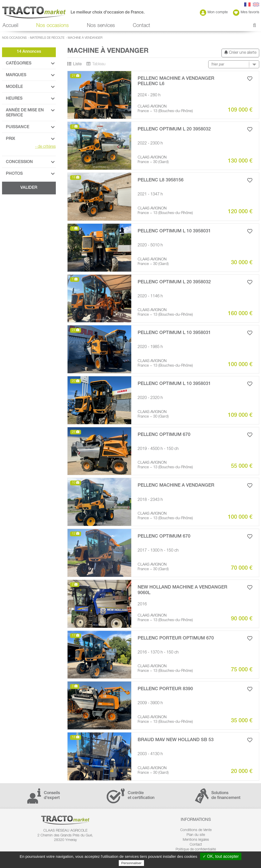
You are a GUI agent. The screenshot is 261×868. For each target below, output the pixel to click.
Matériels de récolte (47, 38)
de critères (45, 147)
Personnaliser (132, 863)
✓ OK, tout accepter (221, 856)
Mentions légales (196, 840)
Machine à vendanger (85, 38)
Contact (141, 26)
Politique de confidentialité (196, 850)
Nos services (101, 26)
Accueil (10, 26)
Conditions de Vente (196, 830)
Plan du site (196, 835)
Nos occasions (53, 26)
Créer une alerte (240, 53)
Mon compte (214, 13)
